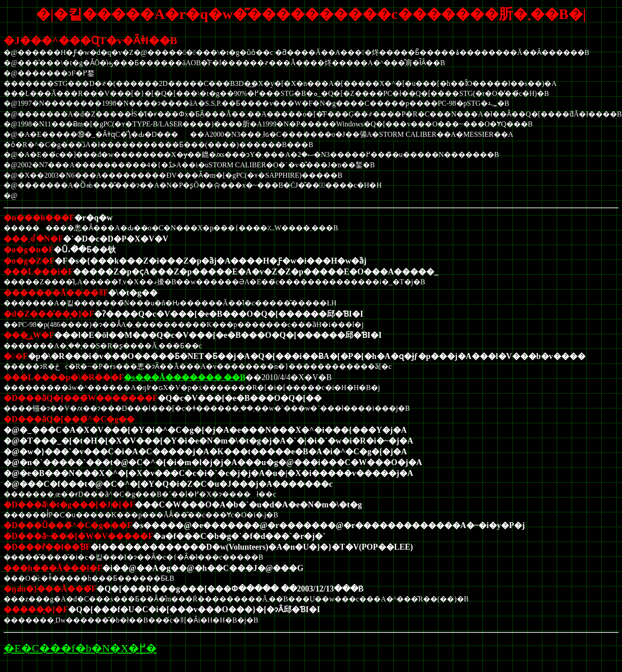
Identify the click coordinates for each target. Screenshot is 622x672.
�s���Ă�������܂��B (185, 377)
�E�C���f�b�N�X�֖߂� (80, 648)
